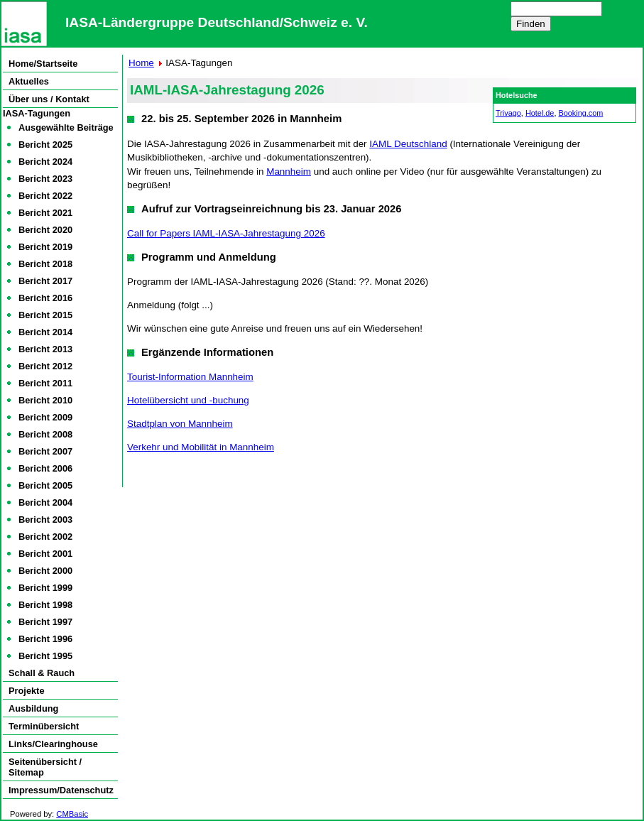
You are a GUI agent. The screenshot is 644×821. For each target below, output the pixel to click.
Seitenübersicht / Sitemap (45, 767)
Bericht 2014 (45, 332)
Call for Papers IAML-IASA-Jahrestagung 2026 (226, 233)
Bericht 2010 (45, 400)
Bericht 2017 (45, 281)
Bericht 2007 (45, 451)
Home (141, 63)
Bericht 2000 (45, 571)
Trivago (508, 113)
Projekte (27, 691)
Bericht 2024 (45, 162)
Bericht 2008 (45, 434)
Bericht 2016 (45, 298)
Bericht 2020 (45, 230)
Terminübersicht (44, 726)
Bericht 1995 (45, 656)
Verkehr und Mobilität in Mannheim (201, 447)
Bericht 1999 (45, 588)
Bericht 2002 (45, 537)
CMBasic (72, 814)
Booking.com (580, 113)
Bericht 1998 (45, 605)
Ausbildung (33, 708)
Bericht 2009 (45, 417)
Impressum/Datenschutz (61, 790)
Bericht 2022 (45, 196)
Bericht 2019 (45, 247)
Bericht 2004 (45, 502)
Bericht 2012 (45, 366)
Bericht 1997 (45, 622)
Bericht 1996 (45, 639)
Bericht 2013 (45, 349)
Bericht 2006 (45, 468)
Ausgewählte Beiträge (66, 127)
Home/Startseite (43, 64)
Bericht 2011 (45, 383)
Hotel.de (540, 113)
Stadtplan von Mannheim (180, 424)
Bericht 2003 (45, 520)
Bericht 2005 (45, 485)
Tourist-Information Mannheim (190, 377)
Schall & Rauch (42, 673)
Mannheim (289, 172)
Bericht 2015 (45, 315)
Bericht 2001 (45, 554)
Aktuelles (29, 81)
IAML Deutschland (408, 144)
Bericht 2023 (45, 179)
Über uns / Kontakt (49, 99)
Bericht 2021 (45, 213)
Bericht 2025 (45, 145)
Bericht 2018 (45, 264)
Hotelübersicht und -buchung (188, 400)
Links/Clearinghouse (53, 744)
